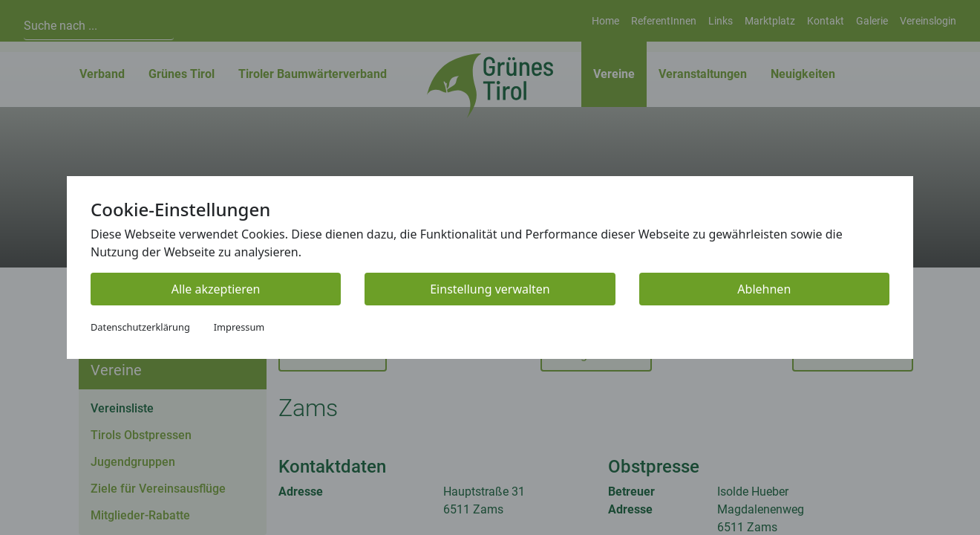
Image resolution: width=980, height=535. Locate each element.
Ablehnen (764, 289)
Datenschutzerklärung (140, 327)
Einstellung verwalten (490, 289)
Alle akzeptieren (216, 289)
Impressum (239, 327)
